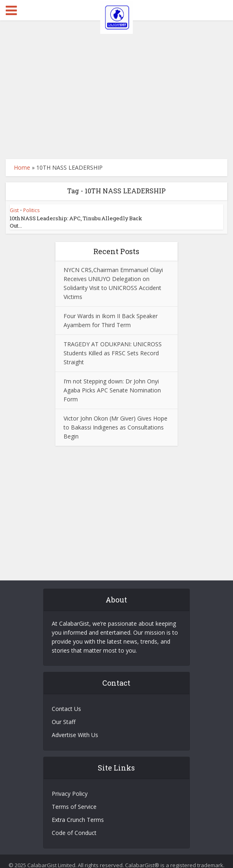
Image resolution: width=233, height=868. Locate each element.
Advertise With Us (75, 727)
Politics (31, 210)
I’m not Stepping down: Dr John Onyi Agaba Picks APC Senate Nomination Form (112, 382)
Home (22, 167)
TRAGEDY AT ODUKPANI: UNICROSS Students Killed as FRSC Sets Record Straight (113, 345)
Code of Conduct (74, 825)
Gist (14, 210)
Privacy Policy (70, 786)
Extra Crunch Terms (78, 812)
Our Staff (64, 714)
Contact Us (66, 701)
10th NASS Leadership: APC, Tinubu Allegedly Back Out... (80, 218)
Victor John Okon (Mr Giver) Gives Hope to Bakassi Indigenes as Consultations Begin (115, 420)
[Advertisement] (117, 90)
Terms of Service (74, 799)
